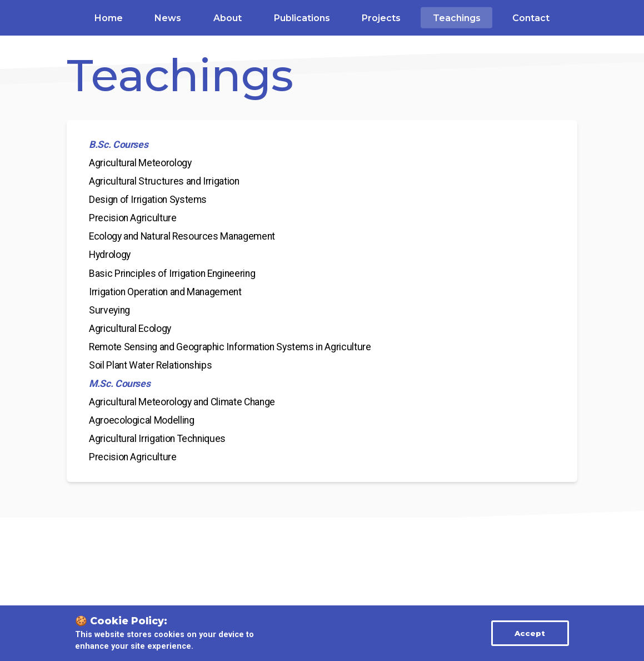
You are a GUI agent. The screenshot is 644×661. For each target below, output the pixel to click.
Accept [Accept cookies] (530, 633)
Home (109, 18)
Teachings (457, 18)
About (228, 18)
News (168, 18)
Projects (381, 18)
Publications (302, 18)
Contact (531, 18)
